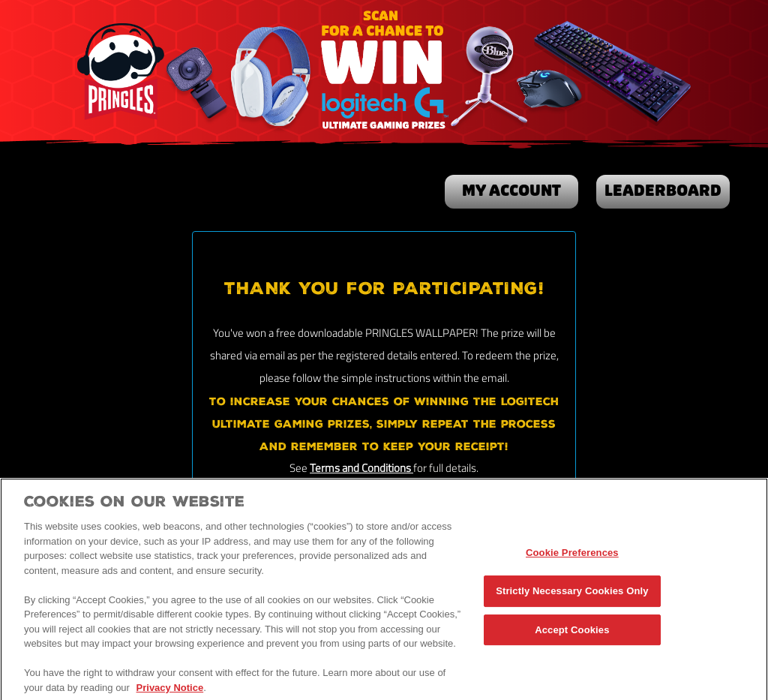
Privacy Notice (170, 691)
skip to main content (0, 0)
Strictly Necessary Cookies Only (572, 595)
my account (511, 191)
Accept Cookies (572, 634)
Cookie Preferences (572, 557)
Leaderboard (663, 191)
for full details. (446, 469)
